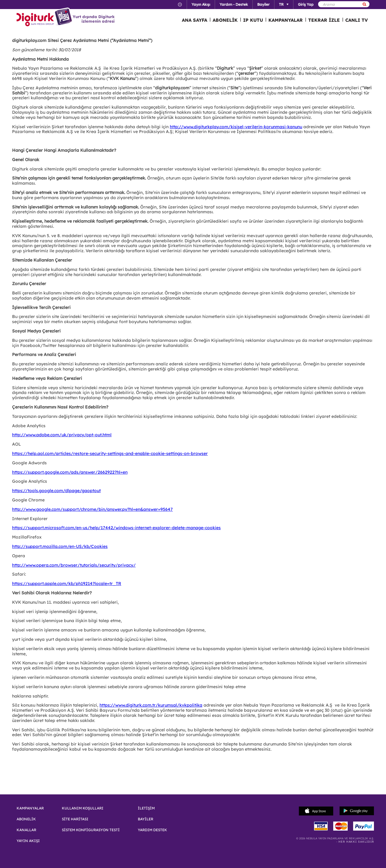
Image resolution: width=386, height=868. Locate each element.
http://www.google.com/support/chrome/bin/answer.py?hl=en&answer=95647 (92, 509)
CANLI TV (357, 20)
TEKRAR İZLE (324, 20)
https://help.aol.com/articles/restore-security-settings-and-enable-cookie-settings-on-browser (110, 453)
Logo (45, 17)
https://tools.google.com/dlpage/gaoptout (56, 491)
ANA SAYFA (195, 20)
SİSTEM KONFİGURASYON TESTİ (91, 830)
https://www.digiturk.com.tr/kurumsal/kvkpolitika (151, 705)
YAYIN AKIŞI (28, 841)
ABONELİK (225, 20)
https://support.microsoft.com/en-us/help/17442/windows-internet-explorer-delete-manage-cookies (116, 528)
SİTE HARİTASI (75, 819)
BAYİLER (146, 819)
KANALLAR (26, 830)
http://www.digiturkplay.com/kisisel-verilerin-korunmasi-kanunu (236, 127)
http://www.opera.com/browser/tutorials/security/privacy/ (74, 565)
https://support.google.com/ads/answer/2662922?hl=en (70, 472)
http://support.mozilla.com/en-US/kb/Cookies (60, 546)
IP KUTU (253, 20)
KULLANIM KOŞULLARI (83, 808)
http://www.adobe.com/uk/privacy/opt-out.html (62, 435)
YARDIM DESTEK (152, 830)
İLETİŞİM (146, 808)
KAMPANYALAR (286, 20)
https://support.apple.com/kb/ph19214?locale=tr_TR (67, 583)
